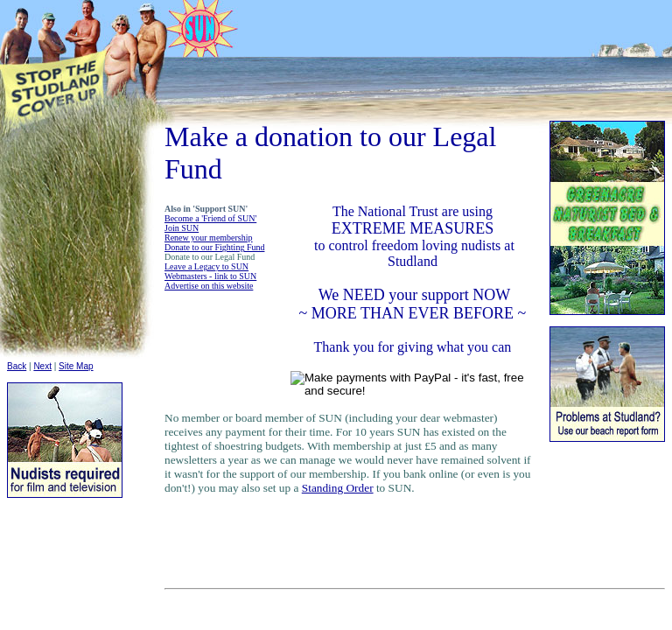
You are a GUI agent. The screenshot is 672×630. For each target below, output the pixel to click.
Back (17, 366)
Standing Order (338, 488)
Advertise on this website (209, 286)
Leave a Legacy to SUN (206, 266)
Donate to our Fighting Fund (214, 247)
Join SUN (182, 228)
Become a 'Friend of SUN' (210, 218)
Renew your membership (209, 238)
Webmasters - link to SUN (210, 276)
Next (42, 366)
